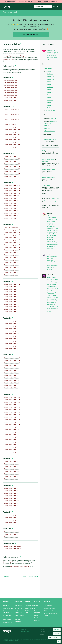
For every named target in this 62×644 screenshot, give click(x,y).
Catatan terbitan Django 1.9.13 (12, 186)
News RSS (37, 620)
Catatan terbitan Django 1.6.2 (12, 343)
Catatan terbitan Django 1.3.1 (12, 476)
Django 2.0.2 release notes (11, 95)
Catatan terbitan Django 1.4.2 (12, 447)
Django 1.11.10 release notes (11, 122)
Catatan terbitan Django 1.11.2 (12, 142)
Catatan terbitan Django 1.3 (11, 479)
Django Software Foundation (15, 639)
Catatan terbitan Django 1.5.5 (12, 375)
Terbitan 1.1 (50, 103)
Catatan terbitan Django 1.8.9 (12, 252)
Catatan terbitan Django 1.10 (12, 176)
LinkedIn (37, 618)
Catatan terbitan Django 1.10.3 (12, 169)
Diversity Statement (7, 622)
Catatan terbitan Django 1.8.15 (12, 237)
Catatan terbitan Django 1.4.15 (12, 415)
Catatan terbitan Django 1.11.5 (12, 134)
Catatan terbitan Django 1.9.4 (12, 208)
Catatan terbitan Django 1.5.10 (12, 363)
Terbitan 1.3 (50, 97)
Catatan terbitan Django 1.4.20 (12, 402)
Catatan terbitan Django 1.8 (11, 275)
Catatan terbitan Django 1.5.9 (12, 365)
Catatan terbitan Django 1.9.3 (12, 211)
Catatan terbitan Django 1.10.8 (12, 156)
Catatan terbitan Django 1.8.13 (12, 242)
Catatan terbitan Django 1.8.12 (12, 245)
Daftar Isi (45, 162)
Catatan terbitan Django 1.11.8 (12, 127)
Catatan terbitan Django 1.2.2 (12, 501)
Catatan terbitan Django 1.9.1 (12, 216)
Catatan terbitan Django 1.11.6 (12, 132)
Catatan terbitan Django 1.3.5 (12, 466)
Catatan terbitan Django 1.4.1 (12, 450)
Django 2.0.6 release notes (11, 85)
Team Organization (7, 613)
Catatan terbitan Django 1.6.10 (12, 323)
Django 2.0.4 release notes (11, 90)
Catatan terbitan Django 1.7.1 (12, 309)
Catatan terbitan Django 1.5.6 (12, 373)
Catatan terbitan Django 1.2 (11, 506)
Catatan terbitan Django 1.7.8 (12, 292)
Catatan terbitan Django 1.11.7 (12, 129)
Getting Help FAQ (29, 606)
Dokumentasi (10, 12)
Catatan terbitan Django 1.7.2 (12, 307)
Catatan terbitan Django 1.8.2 (12, 270)
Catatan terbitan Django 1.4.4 (12, 442)
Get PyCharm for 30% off (31, 35)
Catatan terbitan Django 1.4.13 (12, 420)
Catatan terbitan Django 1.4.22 (12, 397)
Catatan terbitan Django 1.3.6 (12, 464)
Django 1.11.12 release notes (11, 117)
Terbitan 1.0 (50, 105)
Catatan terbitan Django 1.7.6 (12, 297)
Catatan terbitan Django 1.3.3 (12, 471)
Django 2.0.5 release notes (11, 88)
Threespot (44, 632)
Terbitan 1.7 (50, 87)
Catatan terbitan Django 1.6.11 (12, 321)
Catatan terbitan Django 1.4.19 (12, 405)
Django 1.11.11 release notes (11, 120)
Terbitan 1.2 (50, 100)
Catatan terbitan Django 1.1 (11, 522)
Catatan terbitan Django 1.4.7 (12, 435)
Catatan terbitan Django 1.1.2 (12, 520)
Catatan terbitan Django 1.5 (11, 388)
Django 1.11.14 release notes (11, 112)
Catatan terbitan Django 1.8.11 (12, 247)
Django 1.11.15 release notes (11, 110)
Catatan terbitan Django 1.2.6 (12, 491)
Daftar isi (46, 126)
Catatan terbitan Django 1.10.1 (12, 174)
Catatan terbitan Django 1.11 (12, 147)
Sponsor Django (48, 606)
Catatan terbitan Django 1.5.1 (12, 385)
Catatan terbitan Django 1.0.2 (12, 532)
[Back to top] (59, 641)
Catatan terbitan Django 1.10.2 (12, 171)
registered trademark (43, 639)
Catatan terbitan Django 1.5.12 (12, 358)
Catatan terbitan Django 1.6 (11, 348)
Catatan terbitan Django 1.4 (11, 452)
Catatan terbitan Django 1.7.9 (12, 289)
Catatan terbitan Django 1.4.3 (12, 445)
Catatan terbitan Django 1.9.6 (12, 203)
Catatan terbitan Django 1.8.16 (12, 235)
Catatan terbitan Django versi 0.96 (13, 546)
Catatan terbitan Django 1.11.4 (12, 137)
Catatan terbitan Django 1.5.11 (12, 360)
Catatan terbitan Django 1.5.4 (12, 378)
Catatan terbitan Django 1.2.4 (12, 496)
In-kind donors (26, 631)
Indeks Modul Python (49, 131)
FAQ (44, 150)
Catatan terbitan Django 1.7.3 (12, 304)
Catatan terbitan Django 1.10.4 (12, 166)
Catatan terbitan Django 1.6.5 (12, 336)
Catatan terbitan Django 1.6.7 (12, 331)
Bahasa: (57, 634)
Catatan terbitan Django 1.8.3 (12, 267)
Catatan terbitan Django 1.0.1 (12, 534)
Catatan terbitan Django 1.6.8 (12, 328)
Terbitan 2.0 (50, 74)
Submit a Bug (18, 613)
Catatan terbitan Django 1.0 (11, 537)
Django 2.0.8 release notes (11, 80)
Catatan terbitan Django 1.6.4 (12, 338)
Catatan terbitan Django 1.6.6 (12, 333)
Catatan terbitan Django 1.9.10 (12, 193)
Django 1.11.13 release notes (11, 115)
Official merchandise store (50, 611)
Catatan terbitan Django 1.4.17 (12, 410)
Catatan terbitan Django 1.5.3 (12, 380)
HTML (54, 198)
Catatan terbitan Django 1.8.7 (12, 257)
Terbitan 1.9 (50, 82)
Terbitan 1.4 (50, 95)
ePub (44, 200)
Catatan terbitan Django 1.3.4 (12, 469)
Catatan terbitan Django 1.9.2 (12, 213)
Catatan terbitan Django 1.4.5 (12, 440)
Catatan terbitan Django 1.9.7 (12, 201)
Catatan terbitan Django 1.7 (11, 312)
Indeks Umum (47, 128)
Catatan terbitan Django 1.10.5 (12, 164)
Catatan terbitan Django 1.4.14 (12, 417)
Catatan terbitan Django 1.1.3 (12, 517)
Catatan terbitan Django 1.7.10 (12, 287)
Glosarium (6, 577)
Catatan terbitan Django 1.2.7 (12, 488)
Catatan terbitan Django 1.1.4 (12, 515)
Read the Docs (54, 202)
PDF (57, 198)
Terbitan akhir (49, 71)
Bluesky (36, 615)
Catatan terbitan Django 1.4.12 (12, 422)
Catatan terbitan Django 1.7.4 (12, 302)
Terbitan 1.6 (50, 90)
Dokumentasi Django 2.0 (50, 139)
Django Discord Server (49, 170)
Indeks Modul (50, 160)
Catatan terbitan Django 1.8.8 (12, 255)
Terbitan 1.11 (51, 77)
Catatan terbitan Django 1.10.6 (12, 161)
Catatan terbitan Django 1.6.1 (12, 346)
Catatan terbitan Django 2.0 (11, 100)
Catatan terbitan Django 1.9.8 (12, 198)
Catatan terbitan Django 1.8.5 (12, 262)
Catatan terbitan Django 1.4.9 (12, 430)
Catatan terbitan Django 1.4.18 (12, 407)
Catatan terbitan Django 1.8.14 (12, 240)
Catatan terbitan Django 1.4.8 (12, 432)
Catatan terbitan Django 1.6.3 (12, 341)
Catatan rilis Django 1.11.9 (11, 124)
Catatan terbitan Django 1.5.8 (12, 368)
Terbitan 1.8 (50, 84)
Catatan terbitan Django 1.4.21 (12, 400)
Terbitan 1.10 (51, 79)
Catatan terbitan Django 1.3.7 (12, 461)
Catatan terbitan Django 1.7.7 (12, 294)
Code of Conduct (7, 620)
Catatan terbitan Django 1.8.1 (12, 272)
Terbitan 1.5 (50, 92)
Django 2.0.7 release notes (11, 83)
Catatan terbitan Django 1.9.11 (12, 191)
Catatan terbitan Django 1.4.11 (12, 425)
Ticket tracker (46, 186)
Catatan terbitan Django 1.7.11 (12, 284)
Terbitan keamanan (50, 110)
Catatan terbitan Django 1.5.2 (12, 383)
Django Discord (29, 608)
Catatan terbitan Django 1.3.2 (12, 474)
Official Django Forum (49, 178)
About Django (6, 606)
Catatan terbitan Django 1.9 (11, 218)
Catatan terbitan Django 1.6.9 (12, 326)
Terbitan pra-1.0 (51, 108)
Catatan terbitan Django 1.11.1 (12, 144)
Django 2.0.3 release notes (11, 93)
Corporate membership (50, 608)
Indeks (44, 160)
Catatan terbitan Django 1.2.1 (12, 503)
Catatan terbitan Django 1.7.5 (12, 299)
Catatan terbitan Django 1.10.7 (12, 159)
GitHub (36, 606)
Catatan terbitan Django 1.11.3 (12, 139)
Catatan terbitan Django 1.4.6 (12, 437)
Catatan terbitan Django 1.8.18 (12, 230)
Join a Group (18, 606)
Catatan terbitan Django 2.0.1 (12, 98)
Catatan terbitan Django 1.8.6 (12, 260)
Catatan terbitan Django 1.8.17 (12, 232)
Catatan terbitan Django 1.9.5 (12, 206)
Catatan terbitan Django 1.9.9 (12, 196)
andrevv (44, 635)
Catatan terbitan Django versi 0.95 (13, 549)
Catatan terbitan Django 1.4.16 (12, 412)
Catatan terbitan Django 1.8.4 (12, 265)
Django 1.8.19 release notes (11, 227)
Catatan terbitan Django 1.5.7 (12, 370)
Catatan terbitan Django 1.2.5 (12, 493)
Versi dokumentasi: (54, 637)
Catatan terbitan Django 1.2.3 (12, 498)
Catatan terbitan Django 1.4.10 (12, 427)
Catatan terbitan (48, 69)
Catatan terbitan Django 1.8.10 (12, 250)
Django (7, 7)
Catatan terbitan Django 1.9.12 (12, 188)
